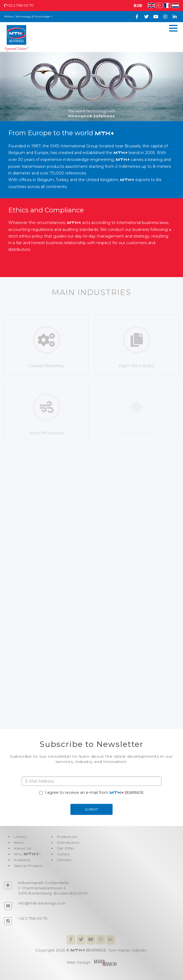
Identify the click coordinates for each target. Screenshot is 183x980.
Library (21, 837)
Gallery (63, 854)
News (19, 842)
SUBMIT (92, 809)
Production (67, 837)
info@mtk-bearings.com (42, 903)
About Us (22, 848)
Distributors (68, 842)
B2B (138, 6)
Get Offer (66, 848)
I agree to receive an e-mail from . (92, 793)
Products (22, 860)
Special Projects (28, 866)
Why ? (27, 854)
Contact (64, 860)
